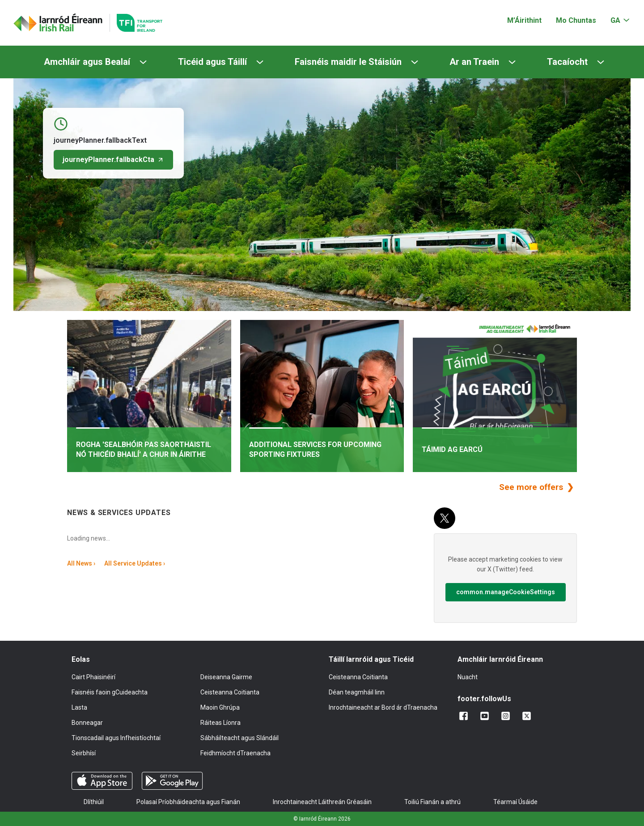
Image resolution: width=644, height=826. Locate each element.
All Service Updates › (135, 563)
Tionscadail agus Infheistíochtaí (116, 738)
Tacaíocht (567, 62)
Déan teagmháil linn (357, 692)
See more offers (532, 487)
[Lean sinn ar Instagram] (507, 716)
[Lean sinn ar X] (528, 716)
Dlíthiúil (94, 802)
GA (615, 20)
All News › (81, 563)
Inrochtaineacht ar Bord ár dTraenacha (383, 707)
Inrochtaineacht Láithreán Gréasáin (322, 802)
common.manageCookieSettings (506, 592)
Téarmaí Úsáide (515, 802)
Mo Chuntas (576, 20)
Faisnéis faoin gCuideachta (110, 692)
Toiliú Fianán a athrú (432, 802)
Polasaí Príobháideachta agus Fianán (188, 802)
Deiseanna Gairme (226, 677)
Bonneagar (87, 723)
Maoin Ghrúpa (220, 707)
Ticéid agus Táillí (212, 62)
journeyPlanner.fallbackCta (113, 160)
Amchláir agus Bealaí (87, 62)
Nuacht (468, 677)
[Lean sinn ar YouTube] (486, 716)
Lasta (79, 707)
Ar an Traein (474, 62)
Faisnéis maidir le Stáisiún (348, 62)
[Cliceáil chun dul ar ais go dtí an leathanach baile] (58, 23)
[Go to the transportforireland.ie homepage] (136, 23)
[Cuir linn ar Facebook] (465, 716)
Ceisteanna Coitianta (230, 692)
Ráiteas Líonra (220, 723)
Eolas (81, 659)
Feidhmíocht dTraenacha (235, 753)
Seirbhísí (84, 753)
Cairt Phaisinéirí (93, 677)
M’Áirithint (524, 20)
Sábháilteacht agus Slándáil (239, 738)
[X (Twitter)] (445, 518)
